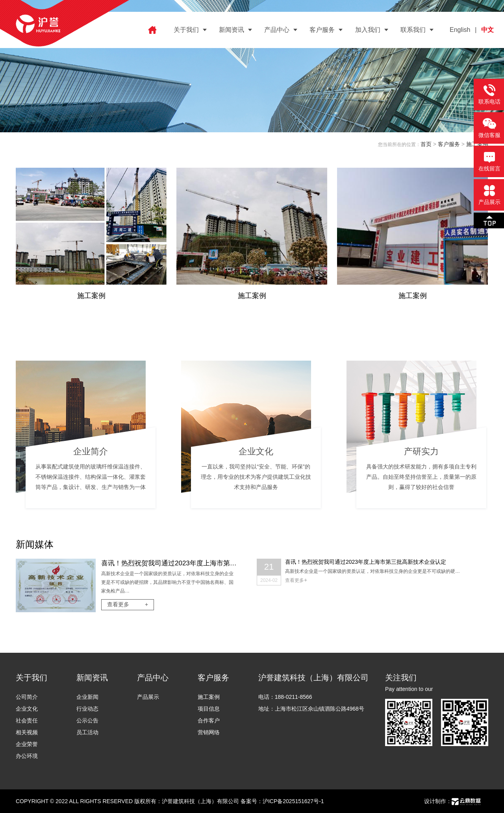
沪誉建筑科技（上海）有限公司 (200, 801)
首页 (426, 144)
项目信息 (209, 709)
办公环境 (27, 756)
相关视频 (27, 732)
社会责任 (27, 720)
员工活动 (87, 732)
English (460, 30)
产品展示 (148, 697)
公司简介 (27, 697)
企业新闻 (87, 697)
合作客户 (209, 720)
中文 (487, 30)
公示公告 (87, 720)
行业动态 (87, 709)
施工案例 (209, 697)
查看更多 (128, 604)
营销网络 (209, 732)
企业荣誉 (27, 744)
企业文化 (27, 709)
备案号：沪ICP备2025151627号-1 (282, 801)
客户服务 (449, 144)
